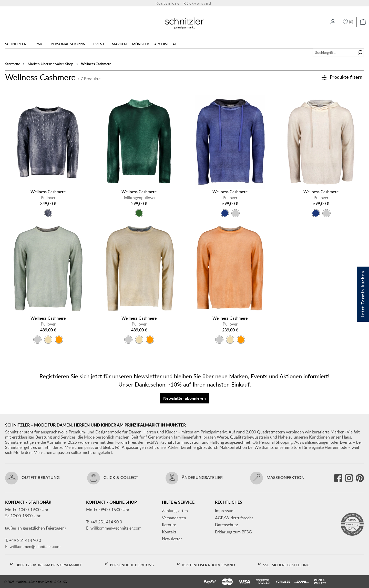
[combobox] (334, 53)
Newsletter (172, 539)
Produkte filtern (342, 77)
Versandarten (174, 518)
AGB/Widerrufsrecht (234, 518)
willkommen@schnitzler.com (35, 546)
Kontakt (169, 532)
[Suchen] (360, 53)
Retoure (169, 525)
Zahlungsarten (175, 511)
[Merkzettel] (348, 22)
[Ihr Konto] (333, 22)
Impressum (225, 511)
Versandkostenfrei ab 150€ (185, 4)
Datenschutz (226, 525)
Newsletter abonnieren (184, 398)
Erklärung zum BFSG (233, 532)
